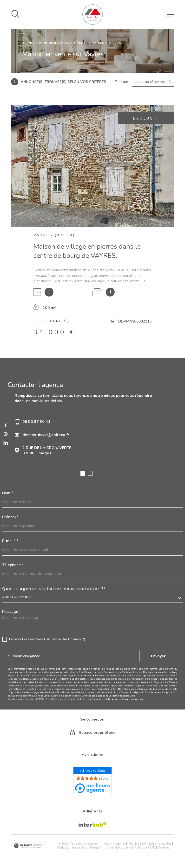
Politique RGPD (145, 848)
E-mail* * (10, 541)
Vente (82, 43)
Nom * (8, 493)
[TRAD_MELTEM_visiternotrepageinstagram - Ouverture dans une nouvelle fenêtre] (6, 434)
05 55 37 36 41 (36, 422)
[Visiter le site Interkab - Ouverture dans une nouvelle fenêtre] (92, 824)
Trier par (121, 82)
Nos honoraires (115, 844)
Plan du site (136, 844)
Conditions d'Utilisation (105, 699)
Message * (11, 612)
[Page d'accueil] (92, 14)
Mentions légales (159, 844)
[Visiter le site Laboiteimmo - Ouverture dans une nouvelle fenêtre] (28, 846)
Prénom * (10, 517)
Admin (111, 848)
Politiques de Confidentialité (68, 699)
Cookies (164, 848)
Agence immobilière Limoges (47, 43)
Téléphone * (13, 565)
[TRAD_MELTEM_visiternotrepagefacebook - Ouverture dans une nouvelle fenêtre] (6, 425)
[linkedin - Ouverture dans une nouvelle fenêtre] (6, 443)
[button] (83, 473)
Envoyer (158, 656)
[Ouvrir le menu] (170, 14)
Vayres (98, 43)
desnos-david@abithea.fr (46, 435)
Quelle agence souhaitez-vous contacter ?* (54, 589)
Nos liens (125, 848)
